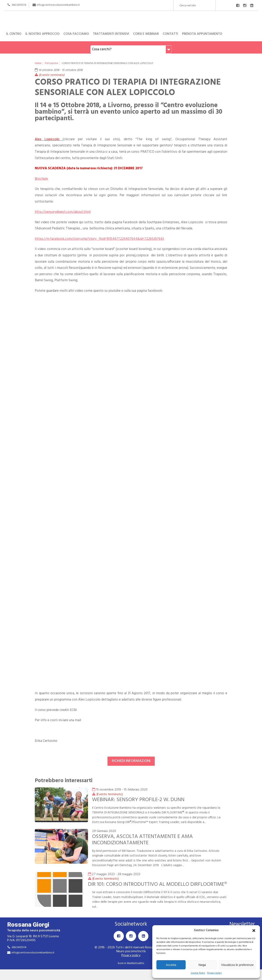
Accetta (171, 965)
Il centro (14, 34)
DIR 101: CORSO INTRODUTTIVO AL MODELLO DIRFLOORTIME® (139, 887)
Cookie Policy (198, 973)
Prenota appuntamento (202, 34)
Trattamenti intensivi (111, 34)
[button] (254, 931)
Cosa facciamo (76, 34)
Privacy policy (214, 973)
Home (38, 63)
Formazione (51, 63)
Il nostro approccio (42, 34)
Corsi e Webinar (146, 34)
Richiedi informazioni (131, 761)
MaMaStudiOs (136, 970)
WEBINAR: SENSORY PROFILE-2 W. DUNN (139, 800)
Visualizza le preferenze (237, 965)
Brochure (41, 179)
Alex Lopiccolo (49, 139)
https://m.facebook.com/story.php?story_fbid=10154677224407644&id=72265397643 (99, 239)
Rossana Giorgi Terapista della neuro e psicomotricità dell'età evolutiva (131, 19)
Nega (202, 965)
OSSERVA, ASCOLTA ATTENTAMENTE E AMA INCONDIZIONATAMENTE (143, 840)
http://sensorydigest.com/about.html (63, 212)
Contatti (170, 34)
